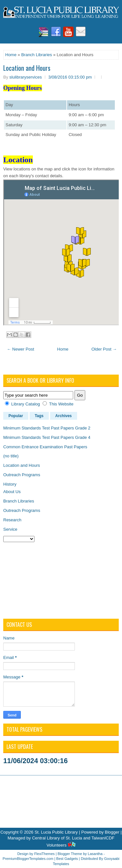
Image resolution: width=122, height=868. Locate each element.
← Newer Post (20, 349)
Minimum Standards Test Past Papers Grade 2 (47, 428)
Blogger (112, 832)
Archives (64, 416)
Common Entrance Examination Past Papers (45, 447)
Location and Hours (27, 68)
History (10, 484)
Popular (16, 416)
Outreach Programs (22, 475)
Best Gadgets (67, 859)
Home (11, 55)
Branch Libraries (37, 55)
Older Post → (104, 349)
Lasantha (95, 854)
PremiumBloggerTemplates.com (28, 859)
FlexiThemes (44, 854)
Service (10, 529)
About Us (12, 492)
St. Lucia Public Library (56, 832)
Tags (39, 416)
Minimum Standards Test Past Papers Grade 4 (47, 437)
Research (12, 520)
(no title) (11, 456)
